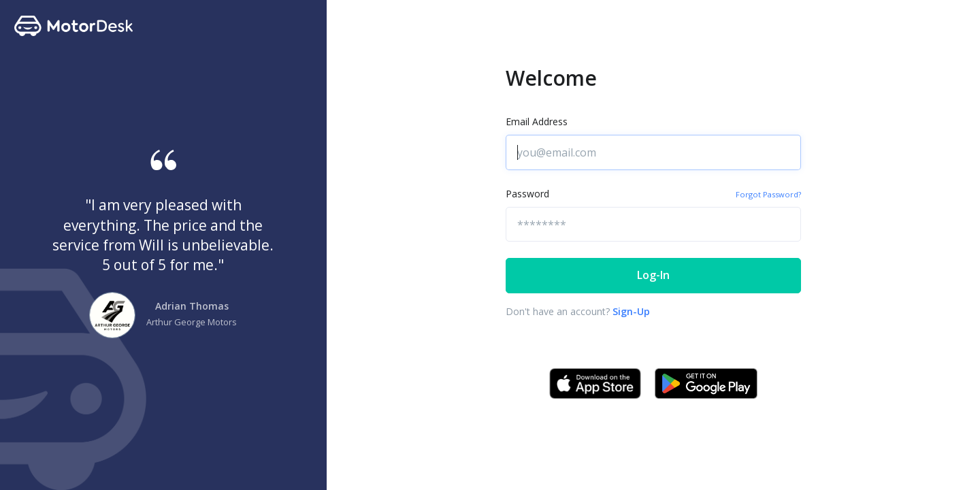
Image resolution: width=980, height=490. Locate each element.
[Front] (48, 26)
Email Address (537, 121)
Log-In (653, 275)
